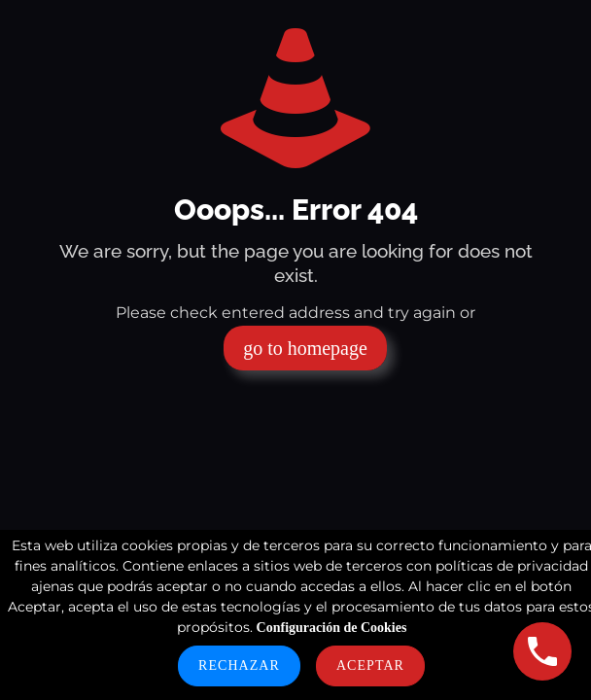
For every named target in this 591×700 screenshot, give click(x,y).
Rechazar (239, 665)
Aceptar (370, 665)
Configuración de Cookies (332, 628)
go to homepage (305, 348)
